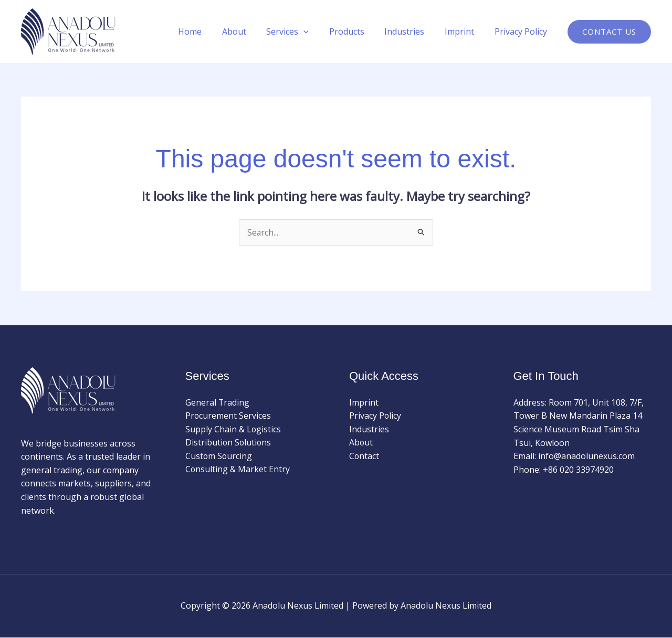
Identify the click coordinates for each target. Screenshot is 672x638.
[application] (319, 31)
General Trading (218, 402)
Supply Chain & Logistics (233, 429)
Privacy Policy (522, 31)
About (253, 31)
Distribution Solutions (229, 443)
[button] (609, 32)
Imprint (465, 31)
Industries (413, 31)
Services (303, 31)
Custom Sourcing (219, 456)
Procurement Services (228, 416)
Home (212, 31)
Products (359, 31)
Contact (364, 456)
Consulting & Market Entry (238, 470)
